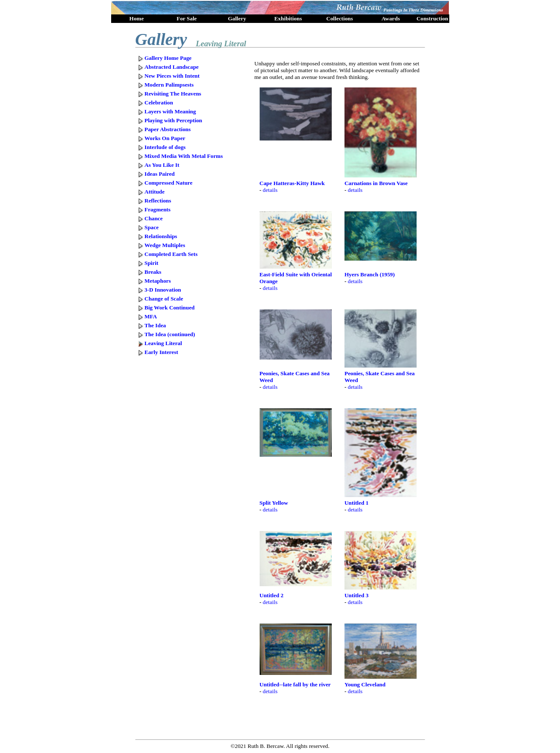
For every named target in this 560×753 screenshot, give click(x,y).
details (270, 190)
